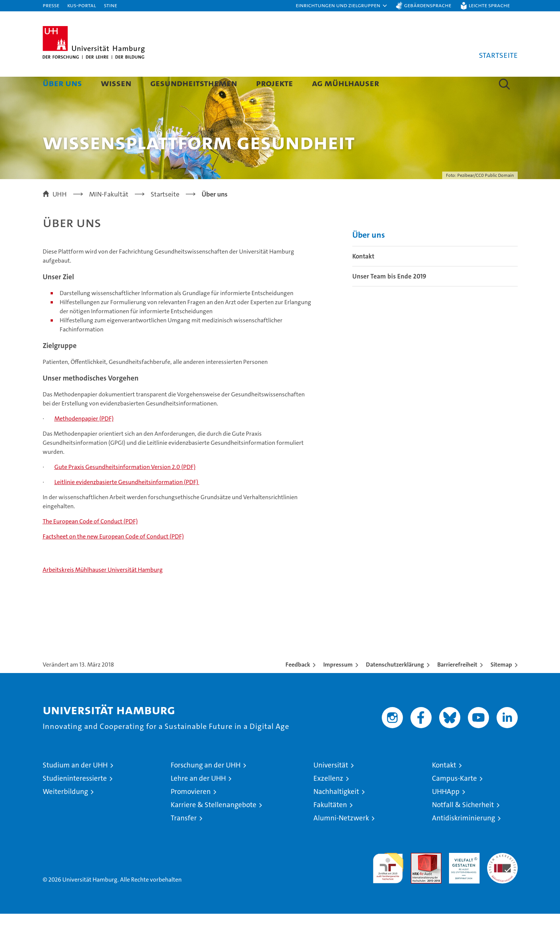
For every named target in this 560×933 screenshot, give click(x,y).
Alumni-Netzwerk (341, 837)
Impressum (338, 684)
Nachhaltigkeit (336, 811)
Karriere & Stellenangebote (214, 824)
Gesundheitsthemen (194, 83)
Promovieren (191, 811)
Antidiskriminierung (464, 837)
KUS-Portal (82, 5)
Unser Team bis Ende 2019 (389, 296)
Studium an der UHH (75, 784)
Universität (331, 784)
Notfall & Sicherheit (463, 824)
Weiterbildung (65, 811)
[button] (342, 6)
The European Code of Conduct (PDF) (90, 541)
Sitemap (501, 684)
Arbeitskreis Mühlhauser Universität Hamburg (103, 589)
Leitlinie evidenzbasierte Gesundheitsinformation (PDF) (127, 501)
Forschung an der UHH (206, 784)
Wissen (116, 83)
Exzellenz (328, 798)
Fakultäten (330, 824)
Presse (51, 5)
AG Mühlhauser (346, 83)
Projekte (275, 83)
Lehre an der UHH (198, 798)
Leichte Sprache (489, 5)
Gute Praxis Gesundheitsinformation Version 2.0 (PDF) (125, 486)
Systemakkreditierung (502, 876)
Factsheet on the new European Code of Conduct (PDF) (113, 556)
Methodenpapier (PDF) (84, 438)
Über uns (62, 83)
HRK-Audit (462, 876)
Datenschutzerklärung (395, 684)
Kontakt (363, 275)
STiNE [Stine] (110, 5)
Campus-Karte (454, 798)
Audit (418, 876)
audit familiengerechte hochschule (388, 884)
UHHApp (446, 811)
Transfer (184, 837)
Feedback (298, 684)
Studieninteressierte (75, 798)
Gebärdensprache (428, 5)
